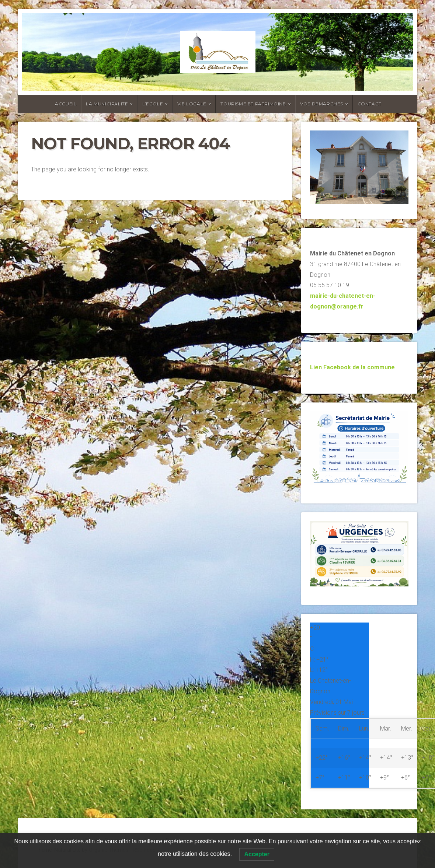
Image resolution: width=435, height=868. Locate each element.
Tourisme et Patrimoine (253, 104)
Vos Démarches (322, 104)
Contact (370, 104)
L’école (153, 104)
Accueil (66, 104)
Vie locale (192, 104)
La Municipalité (107, 104)
